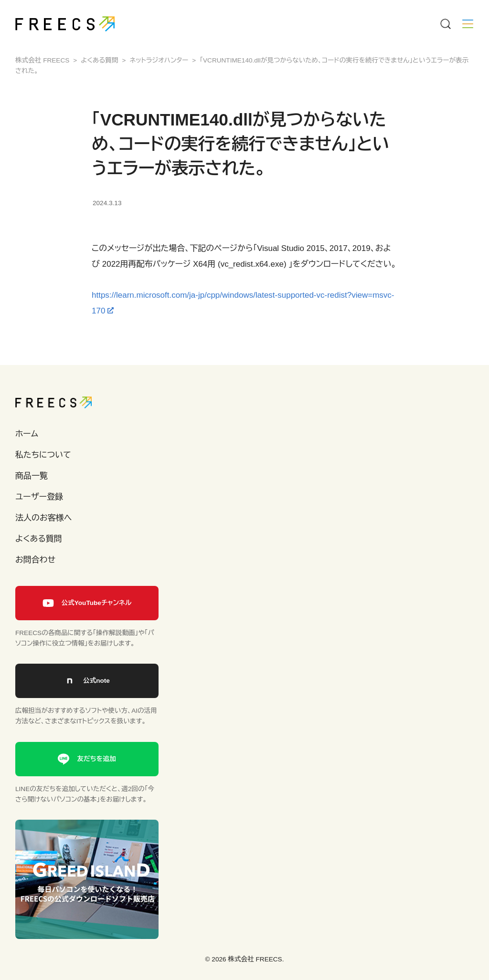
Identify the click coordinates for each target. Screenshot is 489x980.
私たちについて (43, 455)
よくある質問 (39, 539)
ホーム (27, 434)
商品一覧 (32, 476)
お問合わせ (35, 560)
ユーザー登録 (39, 497)
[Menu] (445, 24)
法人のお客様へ (43, 518)
